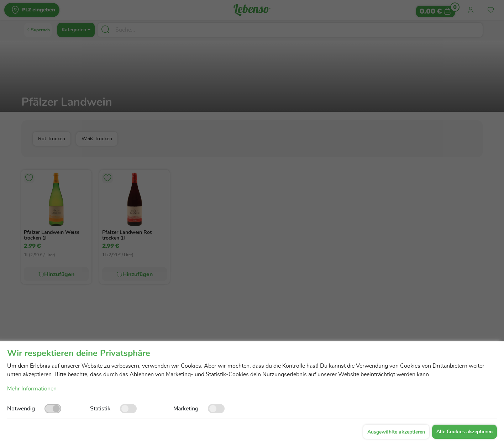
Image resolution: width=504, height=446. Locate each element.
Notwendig (21, 409)
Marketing (186, 409)
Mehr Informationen (32, 389)
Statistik (100, 409)
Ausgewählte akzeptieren (396, 432)
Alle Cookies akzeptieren (464, 432)
